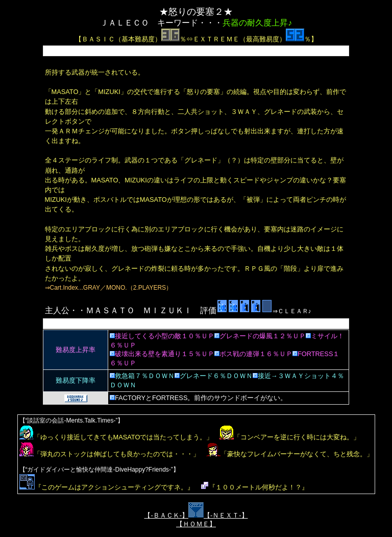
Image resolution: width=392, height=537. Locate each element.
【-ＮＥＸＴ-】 (226, 515)
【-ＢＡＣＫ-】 (166, 515)
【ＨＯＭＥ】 (196, 524)
